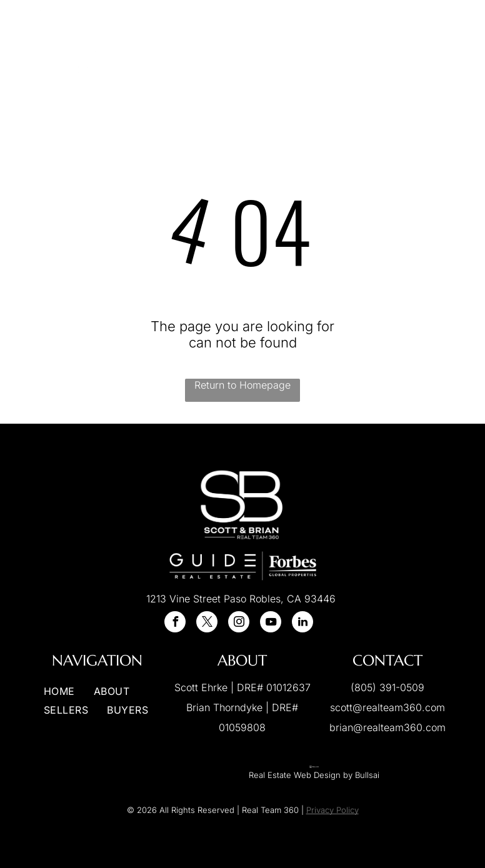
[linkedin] (302, 623)
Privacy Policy (332, 810)
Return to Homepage (242, 385)
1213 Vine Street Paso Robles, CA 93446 (241, 599)
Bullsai (367, 775)
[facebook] (175, 623)
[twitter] (207, 623)
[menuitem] (190, 43)
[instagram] (239, 623)
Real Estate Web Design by (301, 775)
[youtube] (271, 623)
